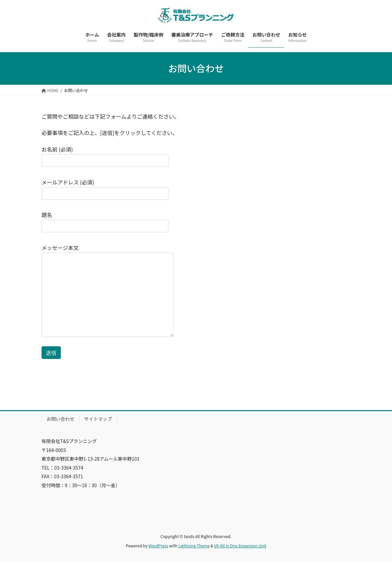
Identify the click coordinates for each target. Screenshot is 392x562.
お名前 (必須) (105, 156)
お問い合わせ (60, 419)
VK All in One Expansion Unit (240, 546)
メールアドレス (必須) (105, 189)
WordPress (158, 546)
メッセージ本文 (107, 290)
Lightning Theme (194, 546)
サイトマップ (98, 419)
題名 (105, 222)
